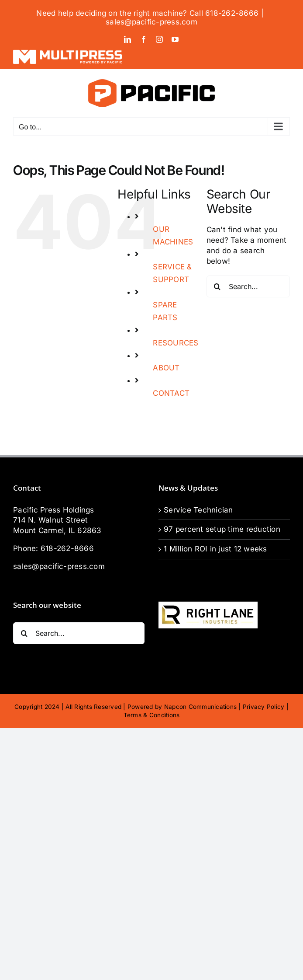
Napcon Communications (200, 707)
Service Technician (198, 510)
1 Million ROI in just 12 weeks (215, 549)
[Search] (217, 286)
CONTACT (171, 393)
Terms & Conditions (152, 715)
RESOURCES (176, 343)
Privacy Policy (264, 707)
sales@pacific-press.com (151, 22)
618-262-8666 (67, 548)
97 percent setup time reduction (222, 529)
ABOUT (166, 368)
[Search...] (248, 286)
